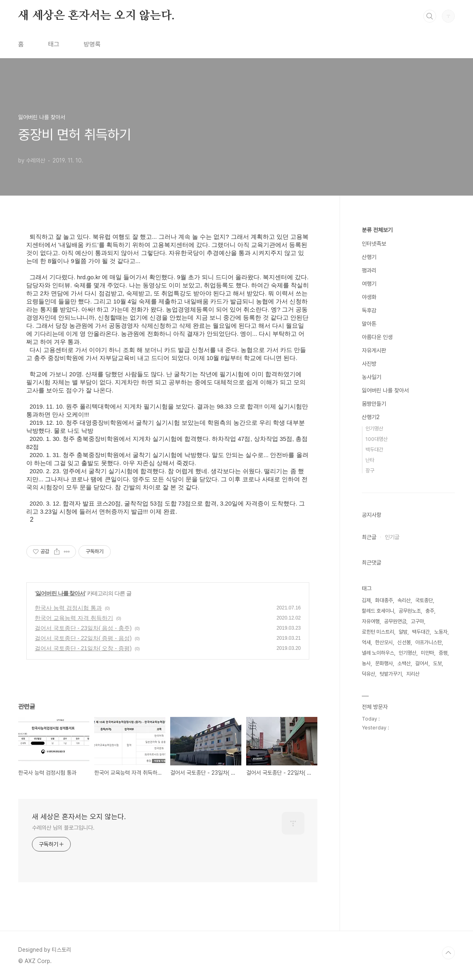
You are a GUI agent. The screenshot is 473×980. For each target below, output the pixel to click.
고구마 (417, 621)
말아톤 (369, 324)
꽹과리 (369, 270)
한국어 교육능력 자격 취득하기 (74, 618)
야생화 (369, 297)
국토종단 (424, 600)
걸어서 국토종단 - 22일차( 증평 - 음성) (83, 638)
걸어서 (422, 663)
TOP (448, 953)
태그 (54, 44)
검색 (430, 16)
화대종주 (384, 600)
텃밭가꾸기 (391, 674)
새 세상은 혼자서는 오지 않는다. (96, 16)
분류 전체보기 (377, 230)
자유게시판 (374, 350)
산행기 (369, 257)
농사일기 (372, 377)
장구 (370, 471)
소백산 (404, 663)
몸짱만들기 (374, 404)
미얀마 (428, 653)
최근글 (369, 537)
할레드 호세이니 (378, 611)
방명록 (92, 44)
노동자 (441, 632)
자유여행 (371, 621)
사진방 (369, 364)
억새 (366, 642)
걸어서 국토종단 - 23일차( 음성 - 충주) (83, 628)
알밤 (403, 632)
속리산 (404, 600)
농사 (366, 663)
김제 (366, 600)
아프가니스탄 (429, 642)
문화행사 (384, 663)
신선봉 (404, 642)
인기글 (392, 537)
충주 (430, 611)
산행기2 (371, 417)
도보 (437, 663)
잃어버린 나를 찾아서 (60, 593)
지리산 (413, 674)
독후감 (369, 310)
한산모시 (384, 642)
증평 (443, 653)
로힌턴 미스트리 (378, 632)
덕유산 (368, 674)
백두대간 (374, 450)
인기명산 (374, 429)
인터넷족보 (374, 244)
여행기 (369, 284)
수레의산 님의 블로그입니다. (63, 828)
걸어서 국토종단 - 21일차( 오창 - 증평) (83, 648)
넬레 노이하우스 (378, 653)
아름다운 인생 (377, 337)
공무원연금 (395, 621)
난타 (370, 460)
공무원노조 (410, 611)
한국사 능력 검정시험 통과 (68, 608)
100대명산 (377, 439)
